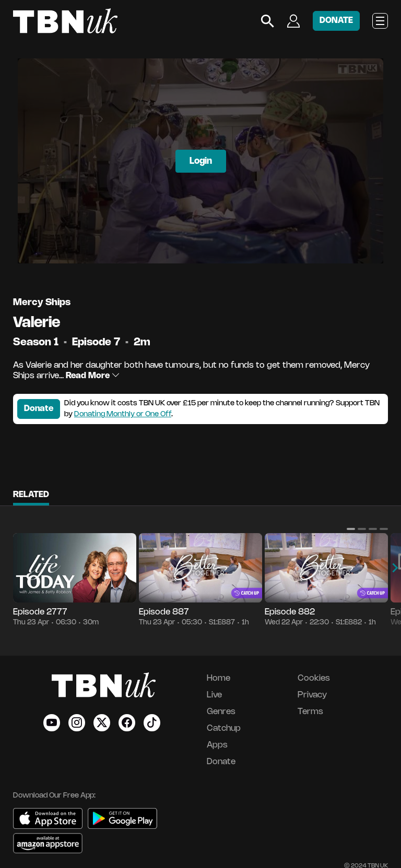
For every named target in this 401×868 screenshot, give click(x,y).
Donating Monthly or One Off (123, 414)
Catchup (224, 728)
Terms (310, 712)
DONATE (336, 21)
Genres (221, 712)
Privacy (312, 695)
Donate (39, 409)
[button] (351, 529)
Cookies (314, 678)
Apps (217, 745)
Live (214, 695)
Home (219, 678)
